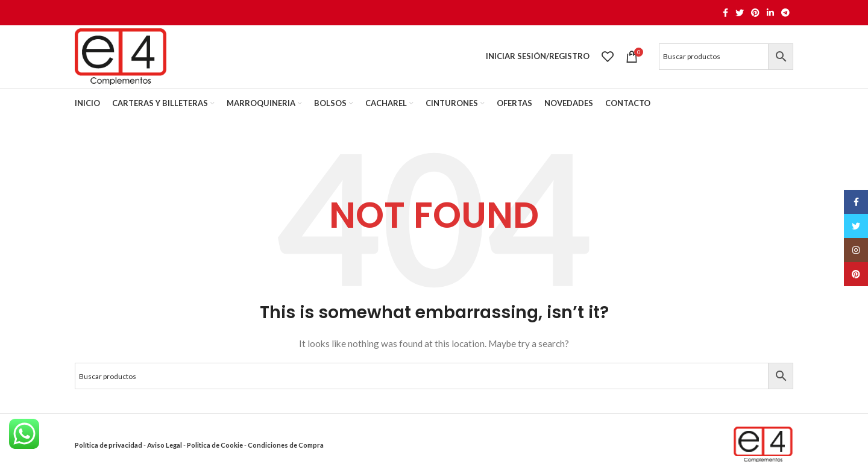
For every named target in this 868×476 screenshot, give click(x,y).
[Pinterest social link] (755, 13)
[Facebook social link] (725, 13)
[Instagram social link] (856, 250)
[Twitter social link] (740, 13)
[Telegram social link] (785, 13)
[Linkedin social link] (770, 13)
